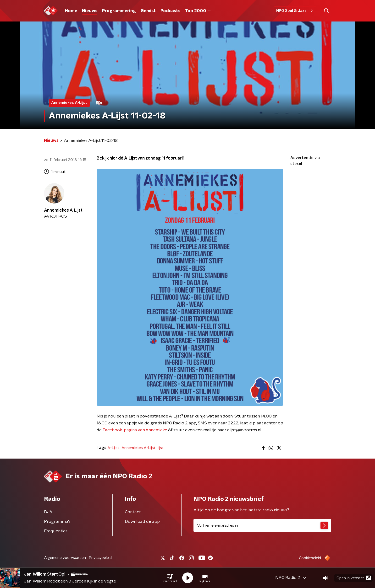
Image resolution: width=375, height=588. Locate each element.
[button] (170, 578)
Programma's (57, 522)
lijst (161, 448)
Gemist (148, 11)
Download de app (142, 522)
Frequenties (56, 531)
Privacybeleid (100, 558)
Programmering (119, 11)
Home (71, 11)
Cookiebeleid (310, 558)
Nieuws (90, 11)
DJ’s (48, 512)
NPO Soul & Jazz (295, 11)
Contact (133, 512)
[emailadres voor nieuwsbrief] (262, 525)
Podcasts (170, 11)
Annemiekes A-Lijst (138, 448)
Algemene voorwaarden (65, 558)
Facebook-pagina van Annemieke (135, 430)
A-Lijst (113, 448)
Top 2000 (198, 11)
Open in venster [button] (354, 578)
